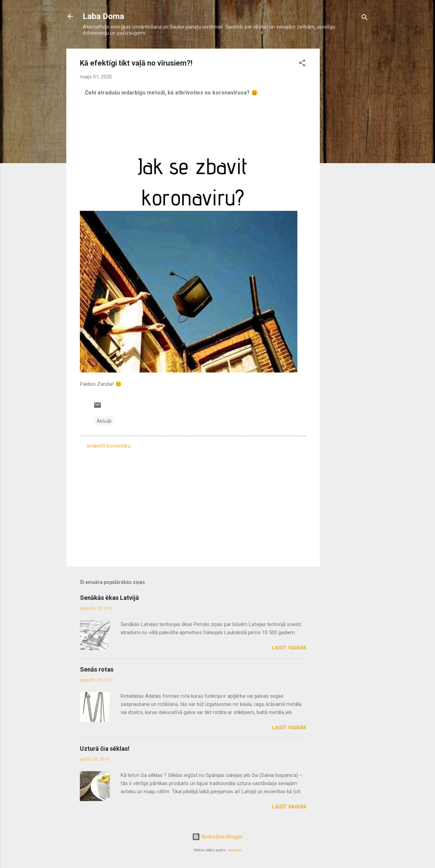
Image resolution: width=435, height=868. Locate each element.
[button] (302, 64)
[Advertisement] (347, 151)
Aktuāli (104, 421)
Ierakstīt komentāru (109, 446)
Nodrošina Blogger (217, 837)
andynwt (235, 850)
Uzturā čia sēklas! (105, 749)
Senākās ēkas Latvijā (109, 598)
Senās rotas (97, 669)
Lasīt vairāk (289, 648)
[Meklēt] (365, 19)
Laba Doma (103, 16)
